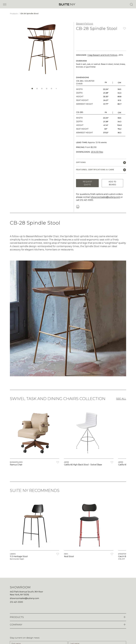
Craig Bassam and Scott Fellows (102, 55)
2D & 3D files (97, 152)
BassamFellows (84, 24)
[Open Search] (131, 4)
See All (121, 399)
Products (14, 14)
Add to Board (112, 183)
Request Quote (87, 183)
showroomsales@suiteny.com (106, 197)
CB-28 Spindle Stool (29, 14)
